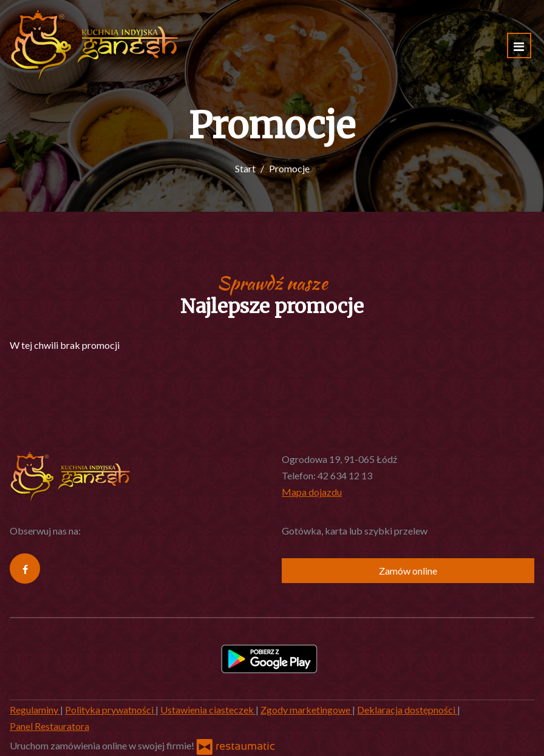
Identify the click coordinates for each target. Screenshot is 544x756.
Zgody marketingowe (306, 710)
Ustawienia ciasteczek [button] (208, 710)
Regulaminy (35, 710)
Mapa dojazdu (312, 492)
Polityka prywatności (110, 710)
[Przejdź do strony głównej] (95, 46)
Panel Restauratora (49, 726)
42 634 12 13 (345, 475)
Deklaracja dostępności (407, 710)
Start (245, 168)
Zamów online (408, 571)
